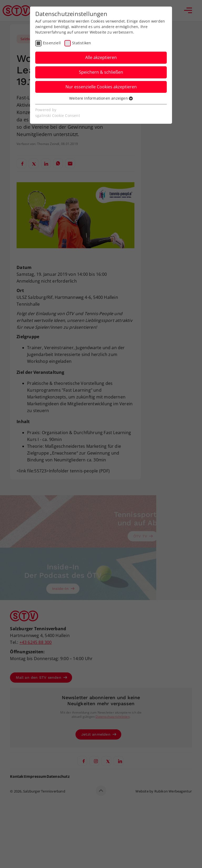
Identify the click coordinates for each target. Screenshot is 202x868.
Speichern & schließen (101, 72)
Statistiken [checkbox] (82, 43)
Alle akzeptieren (101, 57)
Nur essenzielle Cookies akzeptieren (101, 87)
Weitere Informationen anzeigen (101, 98)
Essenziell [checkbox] (52, 43)
